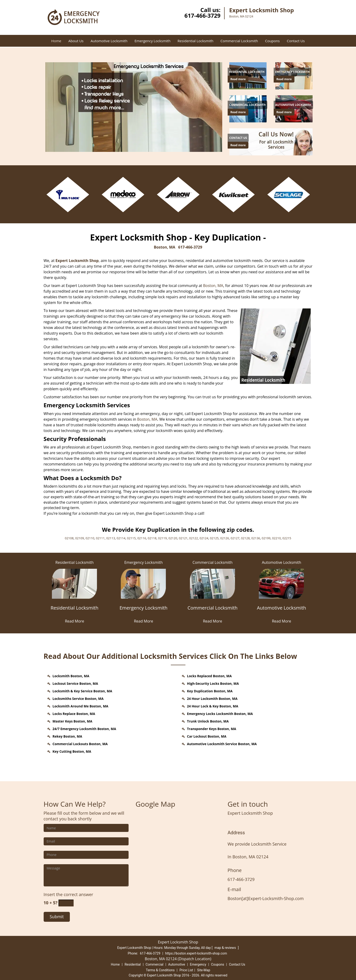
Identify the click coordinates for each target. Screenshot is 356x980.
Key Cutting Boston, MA (72, 751)
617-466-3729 (203, 15)
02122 (194, 538)
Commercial (154, 964)
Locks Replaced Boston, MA (209, 676)
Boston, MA (165, 247)
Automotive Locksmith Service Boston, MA (222, 744)
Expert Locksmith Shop (77, 261)
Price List (186, 970)
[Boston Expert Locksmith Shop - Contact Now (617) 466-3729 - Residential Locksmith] (247, 72)
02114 (121, 538)
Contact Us (296, 41)
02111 (100, 538)
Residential (133, 964)
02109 (80, 538)
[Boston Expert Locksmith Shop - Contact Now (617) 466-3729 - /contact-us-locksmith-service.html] (272, 141)
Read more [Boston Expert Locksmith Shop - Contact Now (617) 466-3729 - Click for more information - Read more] (238, 79)
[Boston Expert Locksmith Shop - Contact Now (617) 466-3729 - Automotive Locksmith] (293, 105)
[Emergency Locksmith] (144, 611)
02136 (256, 538)
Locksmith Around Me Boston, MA (81, 706)
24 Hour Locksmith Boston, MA (212, 699)
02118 (152, 538)
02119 (162, 538)
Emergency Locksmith (152, 41)
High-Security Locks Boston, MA (213, 683)
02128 (245, 538)
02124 (204, 538)
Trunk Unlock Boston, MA (208, 721)
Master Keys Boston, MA (73, 721)
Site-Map (204, 970)
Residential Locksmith (196, 41)
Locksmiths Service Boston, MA (78, 699)
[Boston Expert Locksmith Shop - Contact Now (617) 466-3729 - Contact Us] (238, 138)
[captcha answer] (66, 903)
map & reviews (226, 948)
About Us (76, 41)
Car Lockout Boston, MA (207, 736)
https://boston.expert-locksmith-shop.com (196, 953)
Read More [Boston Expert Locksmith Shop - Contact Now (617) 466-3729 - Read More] (74, 621)
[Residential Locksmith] (75, 611)
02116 (142, 538)
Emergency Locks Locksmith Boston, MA (220, 714)
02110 (90, 538)
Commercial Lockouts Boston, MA (80, 744)
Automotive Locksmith (109, 41)
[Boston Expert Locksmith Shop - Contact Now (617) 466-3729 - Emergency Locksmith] (293, 72)
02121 (183, 538)
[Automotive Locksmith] (282, 611)
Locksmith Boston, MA (71, 676)
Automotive (177, 964)
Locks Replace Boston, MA (74, 714)
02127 (235, 538)
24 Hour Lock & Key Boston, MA (213, 706)
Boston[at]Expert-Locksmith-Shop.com (266, 898)
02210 (276, 538)
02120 (173, 538)
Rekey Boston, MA (67, 736)
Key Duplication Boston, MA (210, 691)
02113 (111, 538)
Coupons (272, 41)
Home (56, 41)
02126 (225, 538)
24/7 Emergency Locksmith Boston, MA (84, 729)
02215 (287, 538)
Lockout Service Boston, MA (75, 683)
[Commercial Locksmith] (213, 611)
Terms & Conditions (160, 970)
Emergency (198, 964)
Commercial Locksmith (239, 41)
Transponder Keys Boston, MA (212, 729)
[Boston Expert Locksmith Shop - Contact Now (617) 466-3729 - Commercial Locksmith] (247, 105)
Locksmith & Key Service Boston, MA (82, 691)
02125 (214, 538)
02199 (266, 538)
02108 (69, 538)
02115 (131, 538)
